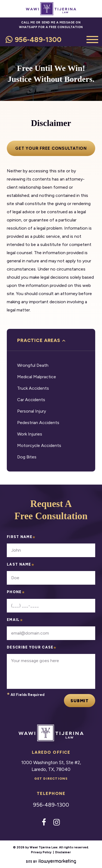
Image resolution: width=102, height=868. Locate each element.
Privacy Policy (41, 852)
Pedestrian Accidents (38, 423)
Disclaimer (63, 852)
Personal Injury (32, 411)
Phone (16, 594)
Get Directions (51, 779)
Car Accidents (31, 400)
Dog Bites (27, 457)
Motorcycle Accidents (39, 445)
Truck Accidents (33, 388)
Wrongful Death (33, 365)
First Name (21, 538)
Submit (80, 701)
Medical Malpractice (37, 377)
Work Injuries (30, 434)
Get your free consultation (51, 148)
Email (15, 621)
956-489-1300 (38, 40)
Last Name (21, 566)
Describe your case (32, 649)
